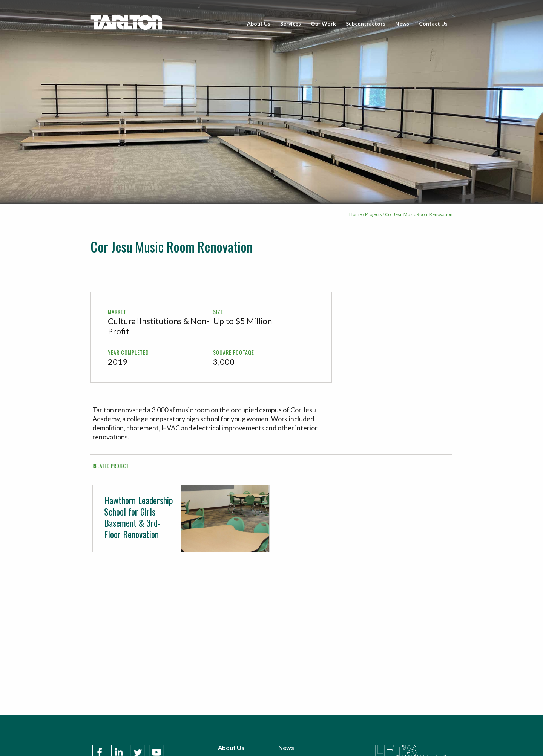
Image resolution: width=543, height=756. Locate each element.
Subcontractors (366, 24)
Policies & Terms (301, 741)
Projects (374, 214)
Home (356, 214)
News (402, 24)
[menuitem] (259, 24)
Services (291, 24)
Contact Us (433, 24)
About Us (259, 24)
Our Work (323, 24)
